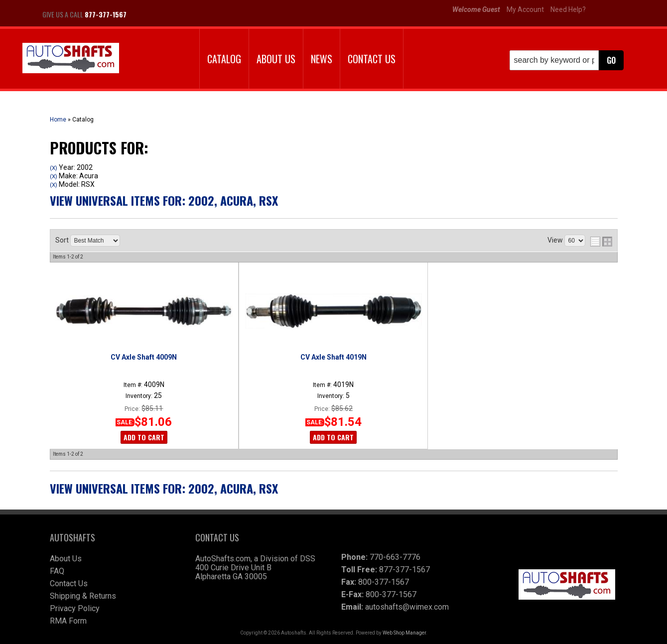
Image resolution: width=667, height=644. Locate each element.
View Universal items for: (164, 200)
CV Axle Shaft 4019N (333, 357)
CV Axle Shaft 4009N (144, 357)
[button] (567, 60)
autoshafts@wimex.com (407, 607)
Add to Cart (144, 437)
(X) (54, 168)
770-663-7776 (395, 557)
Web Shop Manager (404, 633)
